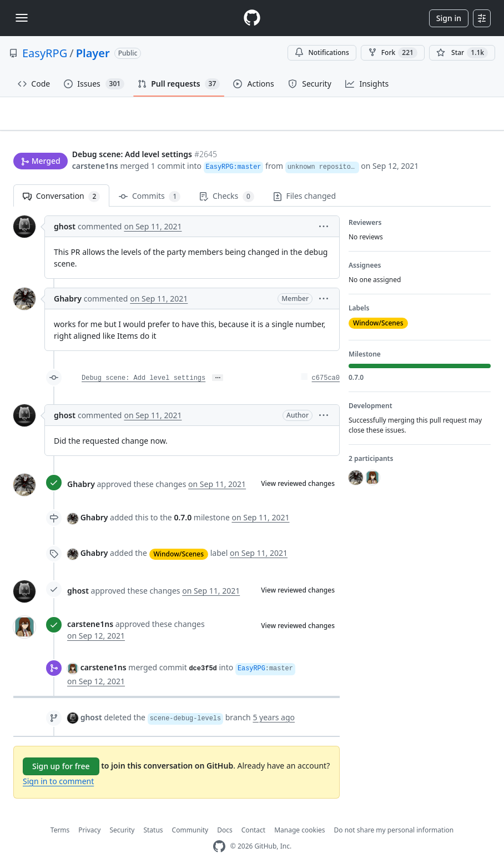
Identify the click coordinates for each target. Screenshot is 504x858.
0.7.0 (183, 500)
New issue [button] (456, 121)
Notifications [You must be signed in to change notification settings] (322, 52)
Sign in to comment (58, 763)
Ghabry (68, 281)
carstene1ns (95, 145)
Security (122, 812)
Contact (253, 812)
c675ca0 (326, 361)
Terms (60, 812)
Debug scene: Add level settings (143, 361)
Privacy (89, 812)
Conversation (61, 179)
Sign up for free (61, 748)
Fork (393, 53)
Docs (225, 812)
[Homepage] (252, 18)
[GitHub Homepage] (219, 829)
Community (190, 812)
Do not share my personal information (394, 812)
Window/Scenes (179, 536)
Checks (226, 179)
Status (153, 812)
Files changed (304, 179)
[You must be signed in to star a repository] (462, 53)
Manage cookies (299, 812)
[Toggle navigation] (22, 18)
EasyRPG (45, 53)
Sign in (449, 18)
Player (93, 53)
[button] (324, 209)
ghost (65, 209)
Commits (150, 179)
